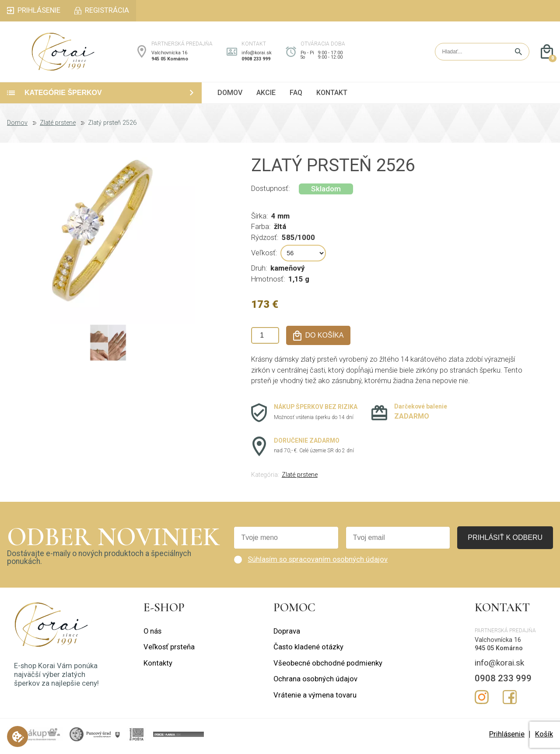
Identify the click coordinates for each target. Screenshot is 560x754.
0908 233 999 (256, 61)
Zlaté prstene (58, 127)
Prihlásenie (507, 738)
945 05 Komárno (170, 61)
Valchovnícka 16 (169, 55)
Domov (17, 127)
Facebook (510, 701)
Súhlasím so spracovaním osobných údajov (318, 563)
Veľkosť (263, 257)
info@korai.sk (257, 55)
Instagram (482, 701)
